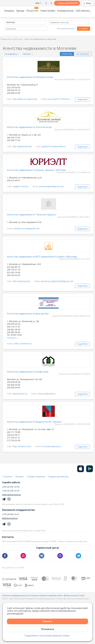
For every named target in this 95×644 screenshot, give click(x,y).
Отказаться (48, 629)
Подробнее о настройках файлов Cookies (47, 636)
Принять (47, 621)
